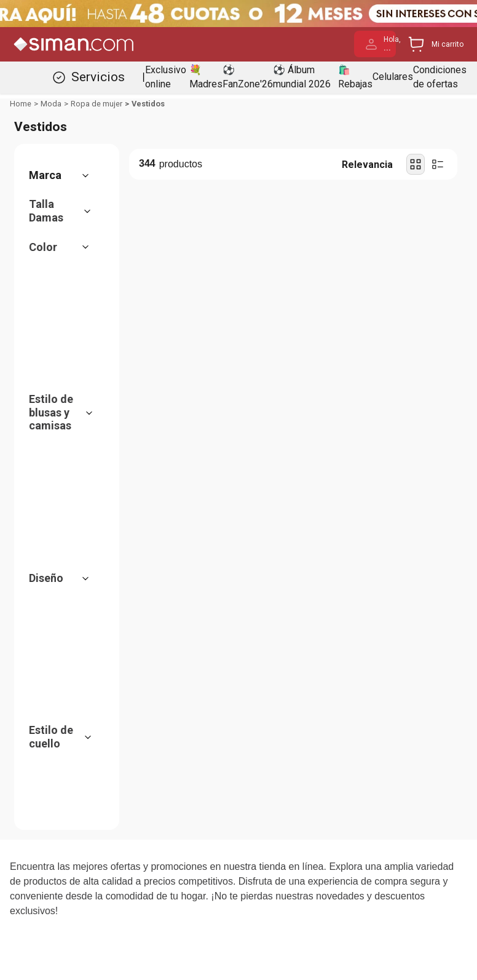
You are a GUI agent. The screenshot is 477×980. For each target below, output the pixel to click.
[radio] (416, 164)
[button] (65, 175)
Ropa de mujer (97, 104)
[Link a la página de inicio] (21, 104)
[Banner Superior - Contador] (238, 14)
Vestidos (148, 104)
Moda (51, 104)
